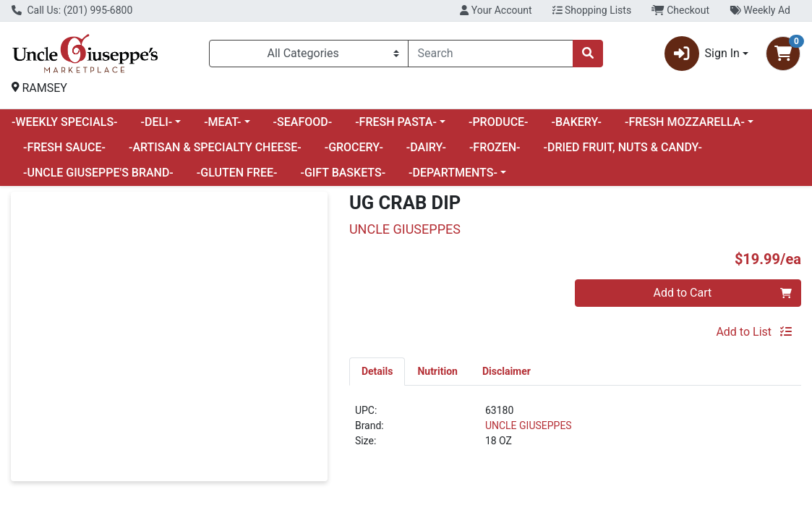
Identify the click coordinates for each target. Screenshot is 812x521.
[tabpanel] (575, 432)
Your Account (496, 10)
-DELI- (157, 122)
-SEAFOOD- (303, 122)
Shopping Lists (592, 10)
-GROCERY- (354, 147)
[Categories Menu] (309, 54)
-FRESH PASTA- (396, 122)
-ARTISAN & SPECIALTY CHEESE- (215, 147)
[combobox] (491, 54)
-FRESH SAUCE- (64, 147)
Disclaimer (507, 371)
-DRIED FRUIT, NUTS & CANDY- (623, 147)
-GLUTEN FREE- (237, 173)
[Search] (491, 54)
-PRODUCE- (499, 122)
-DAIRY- (426, 147)
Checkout (680, 10)
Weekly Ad (760, 10)
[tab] (377, 371)
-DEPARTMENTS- (453, 173)
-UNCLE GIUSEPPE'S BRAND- (98, 173)
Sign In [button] (702, 54)
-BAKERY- (577, 122)
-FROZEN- (495, 147)
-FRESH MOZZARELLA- (685, 122)
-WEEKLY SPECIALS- (65, 122)
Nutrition (437, 371)
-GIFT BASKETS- (343, 173)
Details (377, 371)
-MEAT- (222, 122)
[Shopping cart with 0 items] (783, 54)
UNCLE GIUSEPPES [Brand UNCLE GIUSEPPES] (529, 425)
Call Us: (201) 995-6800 (72, 10)
